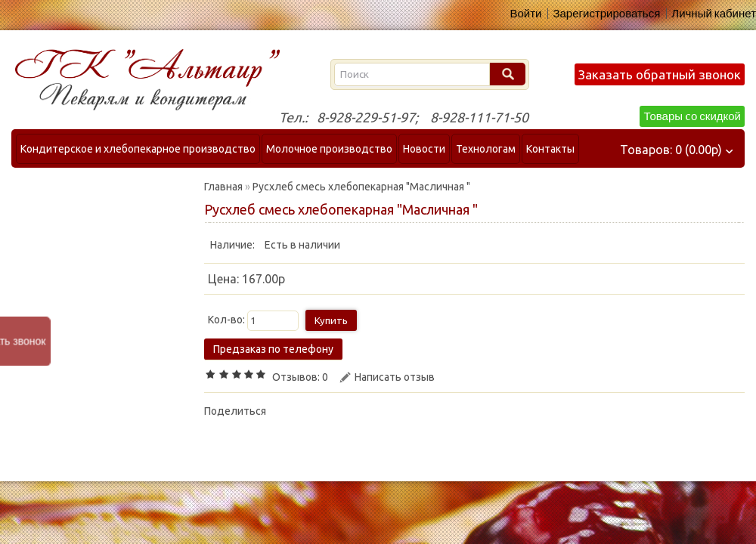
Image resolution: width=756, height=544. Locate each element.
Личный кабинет (714, 14)
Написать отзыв (395, 377)
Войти (525, 14)
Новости (424, 149)
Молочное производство (329, 149)
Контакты (550, 149)
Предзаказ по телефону (273, 349)
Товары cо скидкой (692, 116)
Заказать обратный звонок (660, 74)
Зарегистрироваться (606, 14)
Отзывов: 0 (300, 377)
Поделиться (235, 411)
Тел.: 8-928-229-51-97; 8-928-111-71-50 (404, 117)
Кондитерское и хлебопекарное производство (138, 149)
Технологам (486, 149)
